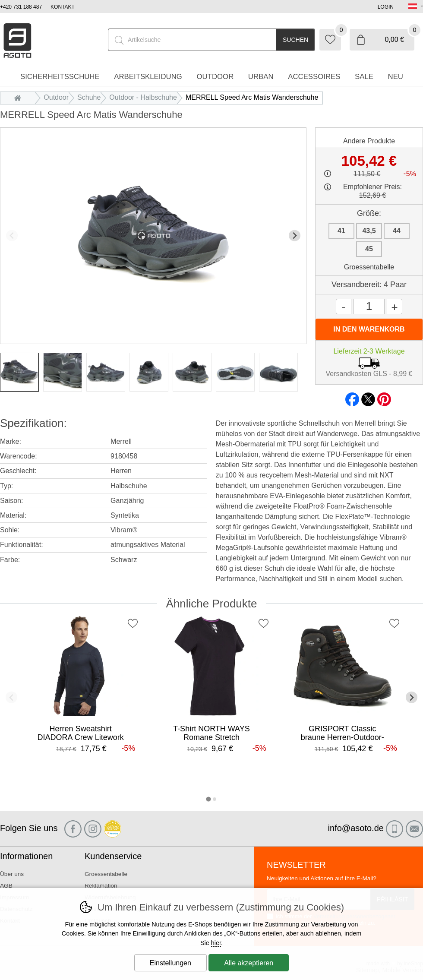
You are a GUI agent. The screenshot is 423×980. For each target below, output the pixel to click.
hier (216, 943)
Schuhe (89, 97)
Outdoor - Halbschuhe (143, 97)
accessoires (314, 77)
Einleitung (20, 97)
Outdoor (56, 97)
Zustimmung (282, 924)
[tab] (208, 799)
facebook (352, 397)
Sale (364, 77)
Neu (396, 77)
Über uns (12, 874)
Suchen (295, 40)
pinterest (384, 397)
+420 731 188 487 (21, 7)
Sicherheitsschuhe (60, 77)
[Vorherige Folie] (12, 236)
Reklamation (101, 886)
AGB (6, 886)
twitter (368, 397)
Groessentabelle (369, 267)
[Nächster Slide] (295, 236)
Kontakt (63, 7)
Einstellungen (170, 963)
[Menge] (369, 307)
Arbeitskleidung (148, 77)
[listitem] (19, 372)
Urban (261, 77)
